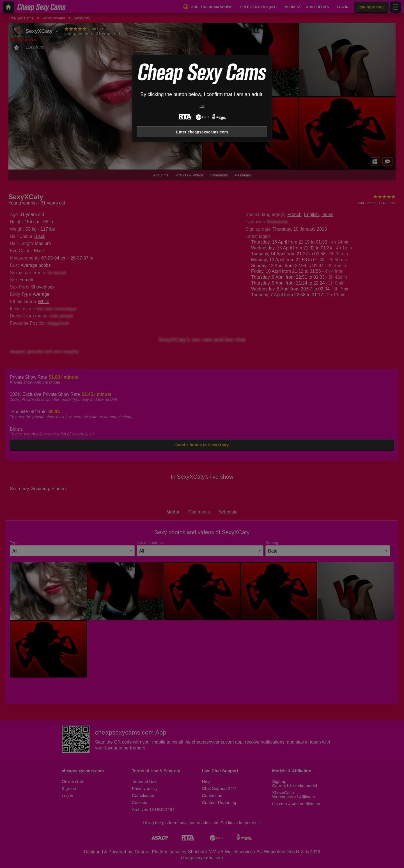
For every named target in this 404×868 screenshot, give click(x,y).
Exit (202, 106)
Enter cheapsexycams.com (202, 132)
